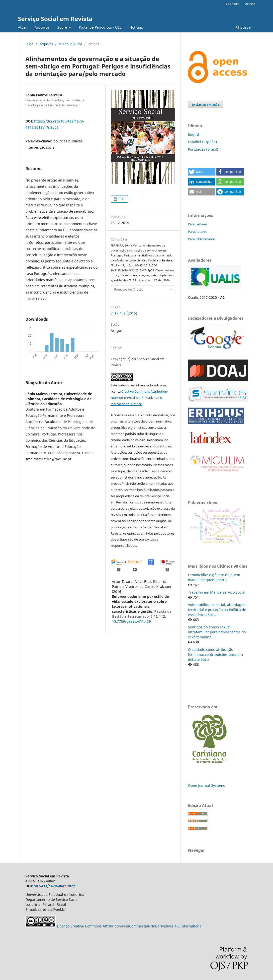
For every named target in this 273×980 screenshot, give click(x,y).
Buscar (244, 27)
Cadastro (233, 4)
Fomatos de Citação (129, 289)
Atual (22, 27)
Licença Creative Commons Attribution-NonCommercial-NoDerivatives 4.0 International (130, 926)
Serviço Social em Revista (55, 19)
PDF (121, 199)
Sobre (63, 27)
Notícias (136, 27)
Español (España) (202, 142)
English (194, 134)
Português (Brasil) (203, 149)
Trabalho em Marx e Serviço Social (217, 592)
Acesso (250, 4)
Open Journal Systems (206, 785)
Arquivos (42, 27)
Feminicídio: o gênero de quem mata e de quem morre (214, 577)
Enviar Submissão (206, 105)
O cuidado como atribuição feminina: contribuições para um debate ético (215, 654)
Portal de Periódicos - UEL (100, 27)
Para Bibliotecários (202, 239)
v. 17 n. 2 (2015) (71, 44)
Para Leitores (198, 224)
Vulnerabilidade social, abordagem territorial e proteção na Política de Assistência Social (217, 610)
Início (29, 44)
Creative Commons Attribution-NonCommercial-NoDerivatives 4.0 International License (139, 398)
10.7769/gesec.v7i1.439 (131, 621)
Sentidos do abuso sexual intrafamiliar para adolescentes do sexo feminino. (217, 632)
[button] (202, 172)
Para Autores (198, 232)
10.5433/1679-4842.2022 (55, 886)
